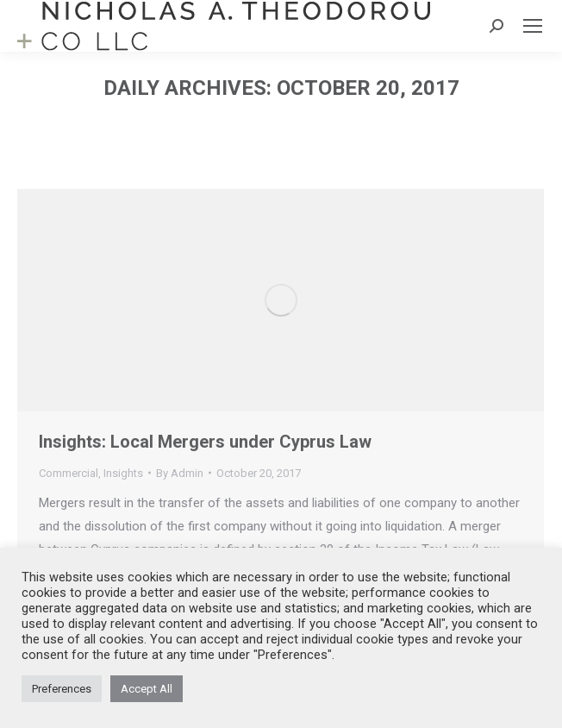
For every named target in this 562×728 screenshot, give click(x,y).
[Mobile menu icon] (533, 26)
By (180, 473)
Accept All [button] (147, 689)
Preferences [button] (62, 689)
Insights (123, 473)
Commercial (69, 473)
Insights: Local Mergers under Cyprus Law (205, 442)
